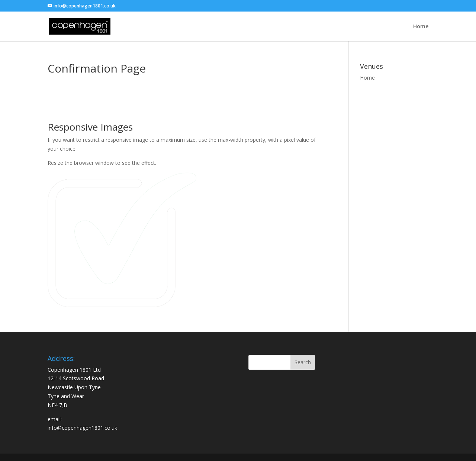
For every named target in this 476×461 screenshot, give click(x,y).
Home (421, 27)
